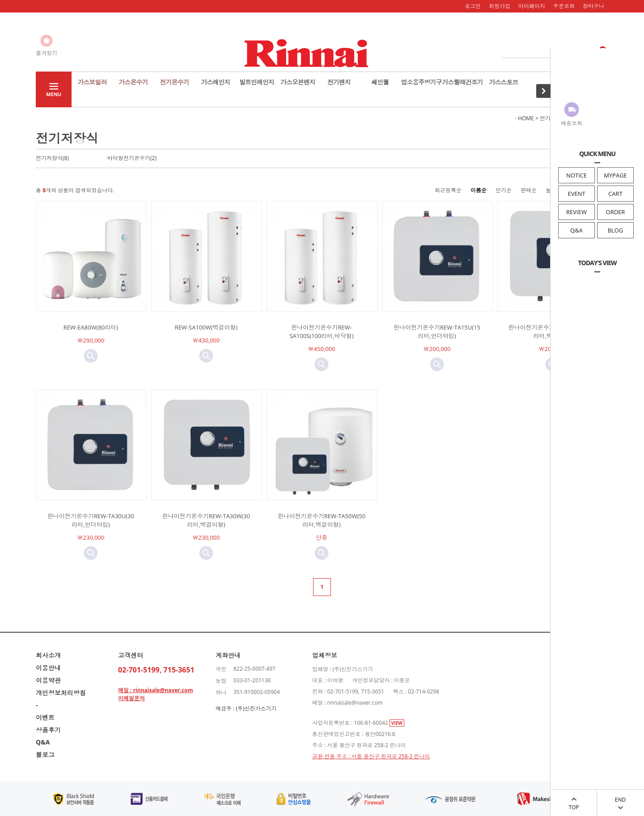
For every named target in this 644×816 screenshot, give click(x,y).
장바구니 (593, 6)
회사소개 (48, 655)
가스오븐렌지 (298, 82)
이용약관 (48, 680)
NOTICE (576, 175)
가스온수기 (133, 82)
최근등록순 (448, 190)
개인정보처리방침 (61, 693)
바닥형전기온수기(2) (132, 158)
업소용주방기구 (422, 82)
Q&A (576, 230)
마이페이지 (532, 6)
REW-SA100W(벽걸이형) (206, 327)
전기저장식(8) (52, 158)
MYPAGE (615, 175)
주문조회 (564, 6)
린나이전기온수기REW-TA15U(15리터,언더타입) (437, 332)
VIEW (397, 723)
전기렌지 (339, 82)
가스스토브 (504, 82)
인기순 (504, 190)
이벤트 (45, 717)
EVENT (576, 194)
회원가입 (500, 6)
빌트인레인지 (257, 82)
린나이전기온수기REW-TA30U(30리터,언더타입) (91, 520)
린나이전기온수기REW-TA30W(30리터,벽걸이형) (206, 520)
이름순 (479, 190)
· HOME (525, 118)
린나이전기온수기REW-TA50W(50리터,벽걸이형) (322, 520)
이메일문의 (131, 698)
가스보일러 (92, 82)
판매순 (529, 190)
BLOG (616, 230)
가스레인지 (216, 82)
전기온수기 (175, 82)
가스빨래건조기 (463, 82)
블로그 (45, 755)
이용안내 (48, 668)
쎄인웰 (380, 82)
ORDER (616, 212)
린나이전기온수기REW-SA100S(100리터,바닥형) (321, 332)
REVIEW (576, 212)
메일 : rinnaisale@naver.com (155, 690)
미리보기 (91, 356)
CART (615, 194)
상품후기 (48, 730)
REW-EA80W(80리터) (91, 327)
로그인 (473, 6)
